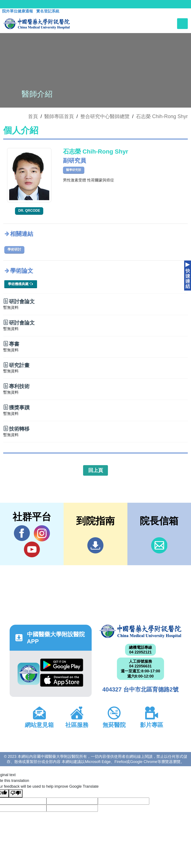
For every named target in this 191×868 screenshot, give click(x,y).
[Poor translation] (16, 793)
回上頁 (96, 470)
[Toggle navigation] (182, 24)
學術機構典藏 (20, 284)
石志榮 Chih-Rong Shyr (162, 116)
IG (42, 533)
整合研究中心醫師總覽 (105, 116)
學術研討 (14, 249)
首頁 (33, 116)
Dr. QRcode (29, 211)
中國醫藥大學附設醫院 (140, 631)
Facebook (22, 533)
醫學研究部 (74, 170)
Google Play (62, 665)
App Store (62, 680)
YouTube (32, 549)
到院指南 (95, 545)
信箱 (159, 545)
